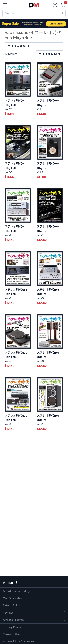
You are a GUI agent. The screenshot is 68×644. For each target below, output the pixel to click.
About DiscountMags (17, 591)
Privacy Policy (12, 627)
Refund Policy (12, 605)
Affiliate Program (14, 620)
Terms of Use (11, 634)
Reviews (8, 613)
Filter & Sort (18, 46)
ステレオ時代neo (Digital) (16, 103)
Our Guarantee (13, 598)
